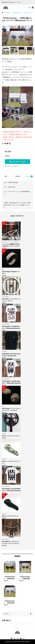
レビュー (29, 176)
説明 (6, 176)
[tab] (6, 176)
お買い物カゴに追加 (19, 162)
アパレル (15, 166)
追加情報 (18, 176)
